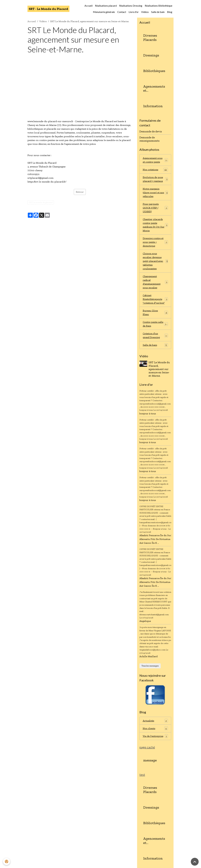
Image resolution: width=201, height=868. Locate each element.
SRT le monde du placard (41, 202)
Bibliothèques (154, 71)
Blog (170, 12)
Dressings (151, 55)
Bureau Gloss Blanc (155, 312)
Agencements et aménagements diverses (155, 89)
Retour (80, 192)
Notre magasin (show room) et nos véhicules (155, 192)
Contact (122, 12)
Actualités (155, 721)
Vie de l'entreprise (155, 736)
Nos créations (155, 170)
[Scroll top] (195, 862)
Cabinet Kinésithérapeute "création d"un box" (155, 299)
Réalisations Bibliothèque (159, 6)
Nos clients (155, 728)
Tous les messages (150, 666)
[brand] (48, 9)
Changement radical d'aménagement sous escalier (155, 282)
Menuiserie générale (104, 12)
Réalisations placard (106, 6)
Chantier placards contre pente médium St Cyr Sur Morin (155, 225)
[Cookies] (7, 861)
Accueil (88, 6)
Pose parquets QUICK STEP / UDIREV (155, 208)
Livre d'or (134, 12)
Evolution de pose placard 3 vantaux (155, 179)
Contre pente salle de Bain (155, 324)
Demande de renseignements (149, 139)
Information (153, 106)
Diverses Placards (150, 38)
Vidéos (145, 12)
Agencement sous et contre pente (155, 160)
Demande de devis (151, 131)
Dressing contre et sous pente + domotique (155, 242)
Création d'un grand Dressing (155, 335)
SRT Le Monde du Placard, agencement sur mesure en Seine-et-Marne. (159, 369)
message (150, 760)
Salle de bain (158, 12)
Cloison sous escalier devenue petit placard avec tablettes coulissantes (155, 261)
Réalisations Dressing (131, 6)
